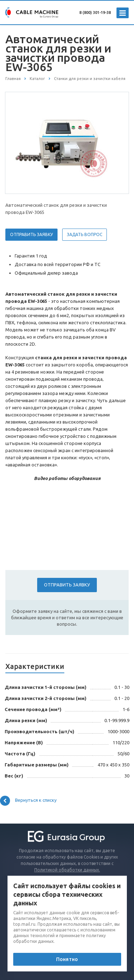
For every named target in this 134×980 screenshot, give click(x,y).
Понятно (67, 959)
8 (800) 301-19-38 (95, 12)
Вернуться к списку (28, 801)
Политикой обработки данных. (67, 870)
